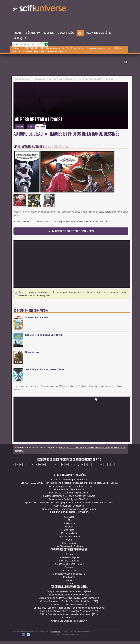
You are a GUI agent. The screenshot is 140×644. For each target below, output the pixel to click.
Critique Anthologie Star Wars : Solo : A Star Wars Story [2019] (69, 598)
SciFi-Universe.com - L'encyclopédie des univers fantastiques (40, 9)
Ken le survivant (69, 533)
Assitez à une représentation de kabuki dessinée (69, 486)
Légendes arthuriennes (69, 537)
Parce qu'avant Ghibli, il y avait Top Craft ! (69, 499)
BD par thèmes (78, 48)
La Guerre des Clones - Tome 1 (69, 564)
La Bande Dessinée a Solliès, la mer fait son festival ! (69, 496)
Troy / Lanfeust (69, 543)
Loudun (69, 584)
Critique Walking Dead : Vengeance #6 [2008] (69, 595)
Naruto (69, 540)
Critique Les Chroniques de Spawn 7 (69, 621)
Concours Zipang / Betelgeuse (69, 506)
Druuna (69, 554)
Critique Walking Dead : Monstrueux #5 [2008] (69, 591)
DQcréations (56, 632)
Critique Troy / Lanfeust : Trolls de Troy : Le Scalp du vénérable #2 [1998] (69, 608)
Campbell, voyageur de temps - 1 (69, 574)
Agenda (63, 51)
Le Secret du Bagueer (69, 557)
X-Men (69, 520)
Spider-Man (69, 523)
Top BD (65, 48)
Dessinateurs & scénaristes (100, 48)
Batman (69, 527)
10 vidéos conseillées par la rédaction (69, 480)
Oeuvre (20, 127)
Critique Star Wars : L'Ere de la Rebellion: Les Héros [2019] (69, 601)
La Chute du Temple (69, 561)
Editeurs (119, 48)
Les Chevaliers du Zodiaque (69, 546)
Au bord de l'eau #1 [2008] (38, 120)
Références (51, 51)
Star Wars (69, 517)
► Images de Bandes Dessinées (71, 231)
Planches (17, 51)
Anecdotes (39, 51)
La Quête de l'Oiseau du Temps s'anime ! (69, 493)
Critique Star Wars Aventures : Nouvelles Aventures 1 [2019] (69, 611)
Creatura (69, 567)
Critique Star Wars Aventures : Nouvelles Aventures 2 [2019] (69, 614)
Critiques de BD (20, 48)
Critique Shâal (69, 618)
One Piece (69, 530)
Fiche (31, 127)
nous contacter (111, 292)
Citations (28, 51)
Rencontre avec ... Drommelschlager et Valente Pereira (69, 509)
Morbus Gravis (69, 571)
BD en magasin (52, 48)
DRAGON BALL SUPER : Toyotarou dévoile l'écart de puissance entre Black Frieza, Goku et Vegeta (69, 483)
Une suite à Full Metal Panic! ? (69, 489)
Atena (69, 580)
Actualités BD (36, 48)
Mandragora (69, 577)
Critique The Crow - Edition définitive (69, 605)
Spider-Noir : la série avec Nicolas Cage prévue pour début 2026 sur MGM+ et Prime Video (69, 503)
